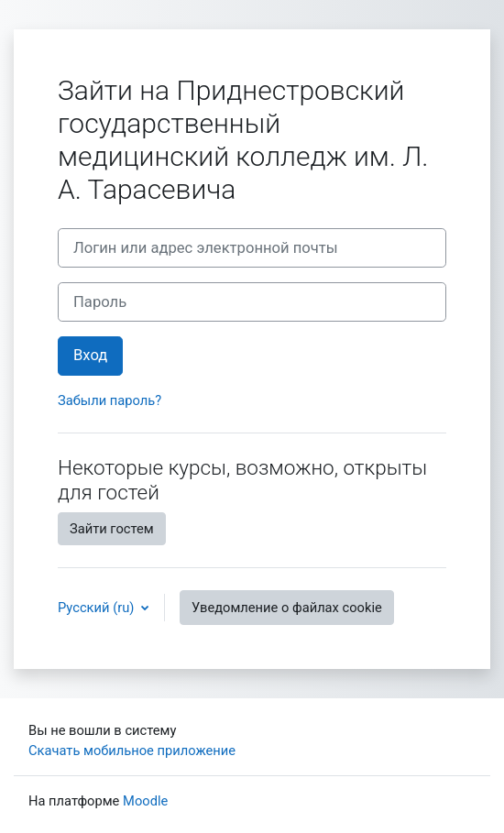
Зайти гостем (112, 529)
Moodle (145, 801)
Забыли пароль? (110, 400)
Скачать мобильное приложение (132, 751)
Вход (90, 355)
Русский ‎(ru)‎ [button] (98, 608)
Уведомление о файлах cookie (287, 608)
